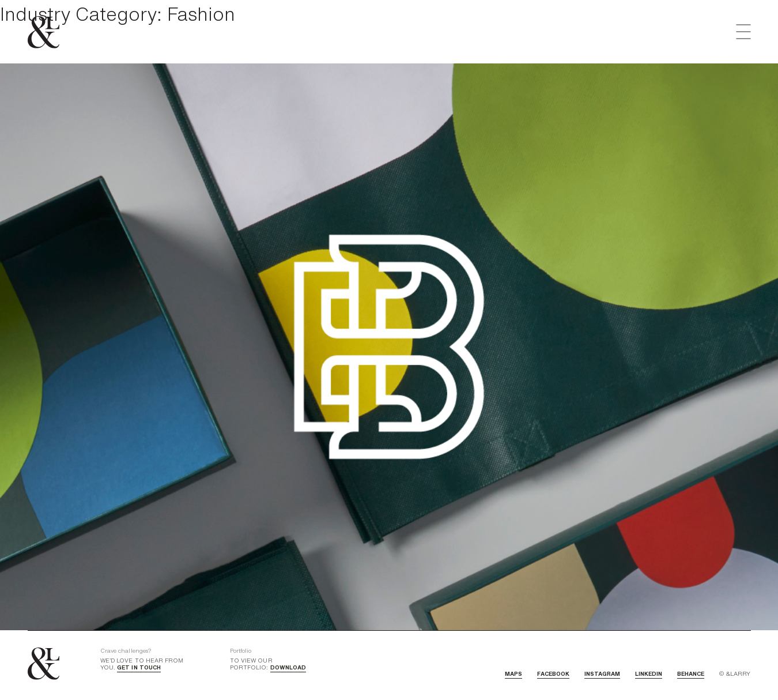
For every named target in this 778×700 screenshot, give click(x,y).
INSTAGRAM (602, 673)
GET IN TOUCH (139, 667)
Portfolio (241, 650)
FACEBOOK (553, 673)
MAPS (513, 673)
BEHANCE (691, 673)
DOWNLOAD (288, 667)
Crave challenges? (126, 650)
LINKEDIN (649, 673)
